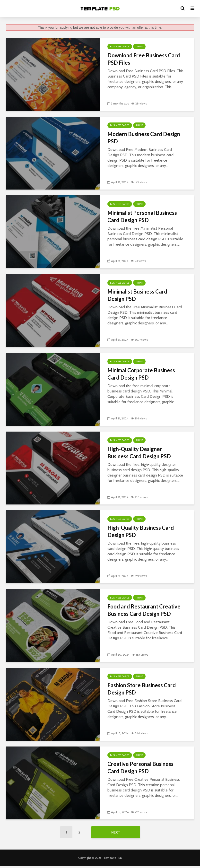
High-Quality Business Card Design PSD (141, 531)
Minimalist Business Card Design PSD (137, 295)
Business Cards (120, 47)
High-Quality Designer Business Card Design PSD (139, 453)
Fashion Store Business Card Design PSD (142, 689)
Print (139, 47)
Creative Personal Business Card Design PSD (140, 768)
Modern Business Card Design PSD (144, 138)
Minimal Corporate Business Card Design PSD (141, 374)
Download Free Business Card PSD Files (144, 59)
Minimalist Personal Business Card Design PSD (142, 216)
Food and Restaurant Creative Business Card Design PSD (144, 610)
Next (116, 832)
